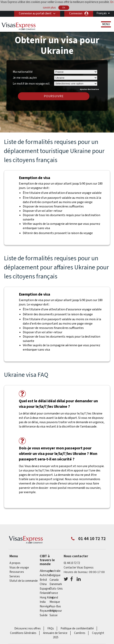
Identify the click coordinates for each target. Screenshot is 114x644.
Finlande (45, 593)
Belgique (55, 575)
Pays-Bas (55, 606)
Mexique (55, 602)
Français (102, 13)
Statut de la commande (24, 581)
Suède (44, 615)
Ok (64, 8)
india (43, 602)
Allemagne (46, 571)
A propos (15, 563)
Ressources (17, 572)
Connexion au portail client (35, 14)
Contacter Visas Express (79, 568)
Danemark (56, 584)
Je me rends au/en (25, 78)
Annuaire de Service (55, 633)
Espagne (45, 589)
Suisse (54, 615)
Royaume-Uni (48, 611)
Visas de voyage (19, 568)
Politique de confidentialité (77, 629)
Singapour (56, 611)
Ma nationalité (23, 72)
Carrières (80, 633)
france (54, 593)
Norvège (45, 606)
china (43, 584)
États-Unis (56, 589)
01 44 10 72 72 (72, 563)
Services (15, 576)
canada (54, 580)
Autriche (45, 575)
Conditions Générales (23, 633)
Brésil (43, 580)
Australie (55, 571)
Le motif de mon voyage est (31, 83)
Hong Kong (47, 598)
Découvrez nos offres (28, 629)
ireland (54, 598)
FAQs (51, 629)
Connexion (76, 14)
